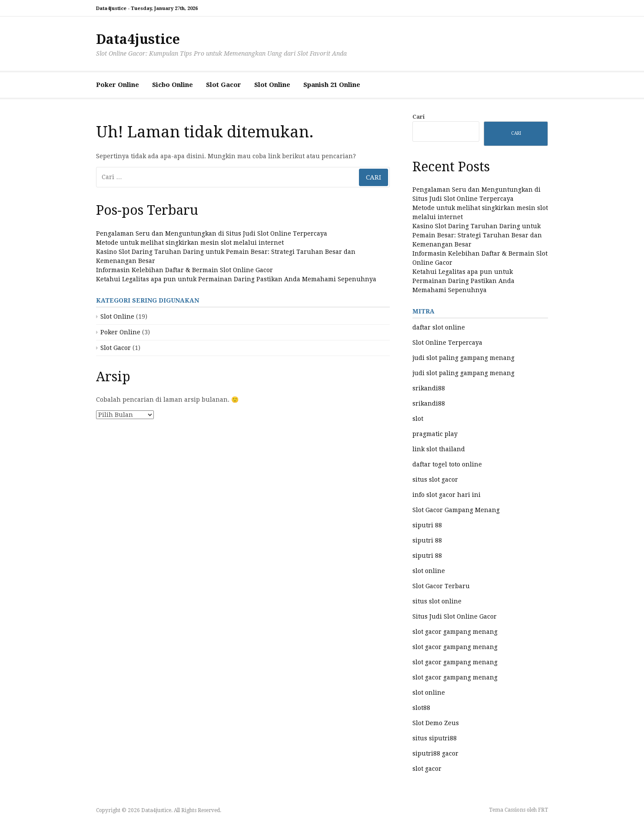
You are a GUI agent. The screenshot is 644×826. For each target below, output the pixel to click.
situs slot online (437, 601)
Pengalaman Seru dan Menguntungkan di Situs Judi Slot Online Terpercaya (212, 233)
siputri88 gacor (435, 753)
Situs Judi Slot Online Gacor (455, 616)
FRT (543, 810)
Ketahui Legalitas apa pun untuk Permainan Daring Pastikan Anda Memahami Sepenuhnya (236, 279)
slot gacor (427, 769)
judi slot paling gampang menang (463, 358)
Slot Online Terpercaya (447, 343)
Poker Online (118, 85)
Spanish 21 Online (332, 85)
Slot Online (272, 85)
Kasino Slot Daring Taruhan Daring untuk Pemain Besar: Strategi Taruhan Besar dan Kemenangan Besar (477, 235)
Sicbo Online (173, 85)
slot (418, 419)
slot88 (421, 708)
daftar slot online (439, 327)
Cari (418, 117)
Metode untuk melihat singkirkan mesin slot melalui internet (190, 243)
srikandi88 (429, 388)
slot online (429, 571)
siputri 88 (427, 525)
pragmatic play (435, 434)
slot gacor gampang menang (455, 632)
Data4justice (138, 39)
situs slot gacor (435, 480)
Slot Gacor (224, 85)
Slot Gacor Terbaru (441, 586)
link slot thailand (439, 449)
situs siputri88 (435, 738)
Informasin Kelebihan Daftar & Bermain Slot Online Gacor (184, 270)
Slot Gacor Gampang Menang (456, 510)
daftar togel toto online (447, 464)
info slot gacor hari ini (446, 495)
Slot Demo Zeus (436, 723)
